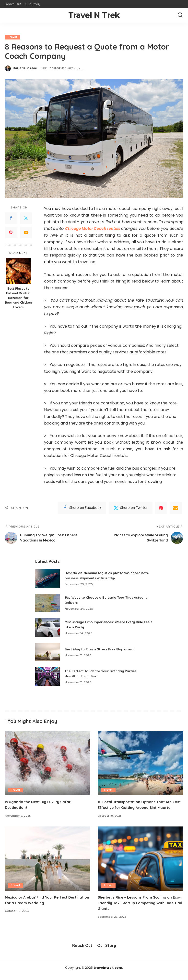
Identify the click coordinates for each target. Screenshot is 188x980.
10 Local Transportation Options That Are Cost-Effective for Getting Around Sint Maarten (137, 807)
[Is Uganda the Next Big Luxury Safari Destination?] (48, 763)
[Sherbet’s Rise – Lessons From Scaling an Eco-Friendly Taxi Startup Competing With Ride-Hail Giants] (140, 864)
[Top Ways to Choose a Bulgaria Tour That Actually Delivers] (47, 603)
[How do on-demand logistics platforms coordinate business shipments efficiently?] (47, 579)
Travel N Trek (94, 15)
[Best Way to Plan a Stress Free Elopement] (47, 652)
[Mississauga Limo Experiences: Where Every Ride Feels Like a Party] (47, 628)
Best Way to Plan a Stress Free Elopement (101, 649)
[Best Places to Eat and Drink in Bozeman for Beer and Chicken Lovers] (18, 271)
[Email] (26, 232)
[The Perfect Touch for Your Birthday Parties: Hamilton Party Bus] (47, 677)
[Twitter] (26, 218)
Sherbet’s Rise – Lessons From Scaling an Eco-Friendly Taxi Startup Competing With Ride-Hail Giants (138, 908)
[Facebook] (11, 218)
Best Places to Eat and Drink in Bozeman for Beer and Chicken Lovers (18, 298)
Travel (13, 37)
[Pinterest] (11, 232)
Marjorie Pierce (25, 68)
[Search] (180, 15)
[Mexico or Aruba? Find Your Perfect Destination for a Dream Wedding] (48, 864)
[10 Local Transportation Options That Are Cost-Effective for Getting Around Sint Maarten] (140, 763)
